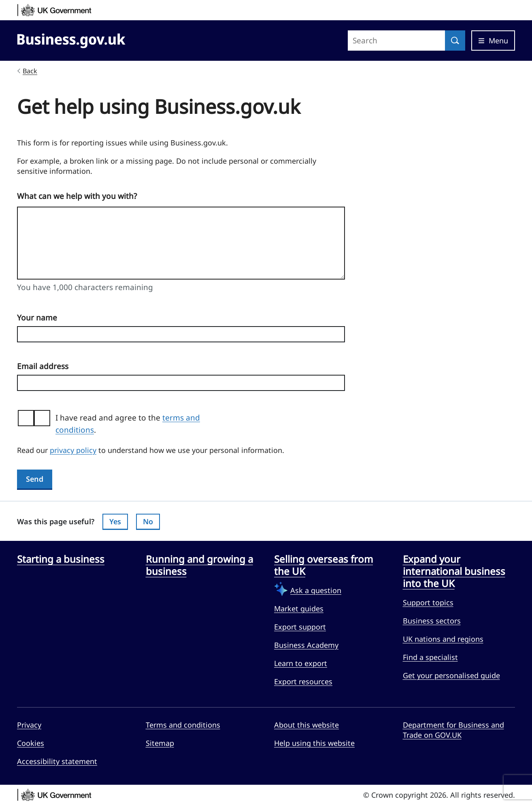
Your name (37, 318)
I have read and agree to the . (128, 424)
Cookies (31, 743)
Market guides (299, 609)
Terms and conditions (183, 725)
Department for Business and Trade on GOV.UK (453, 730)
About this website (306, 725)
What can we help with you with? (77, 196)
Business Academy (306, 645)
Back (30, 71)
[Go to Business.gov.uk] (71, 39)
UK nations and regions (443, 639)
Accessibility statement (57, 761)
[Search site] (396, 41)
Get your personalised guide (451, 675)
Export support (300, 627)
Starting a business (61, 559)
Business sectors (432, 621)
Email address (43, 366)
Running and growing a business (199, 565)
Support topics (428, 602)
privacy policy (73, 450)
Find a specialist (430, 657)
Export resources (303, 681)
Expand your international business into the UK (454, 571)
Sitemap (160, 743)
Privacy (29, 725)
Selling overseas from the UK (323, 565)
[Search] (455, 41)
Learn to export (301, 663)
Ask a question (316, 590)
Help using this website (314, 743)
